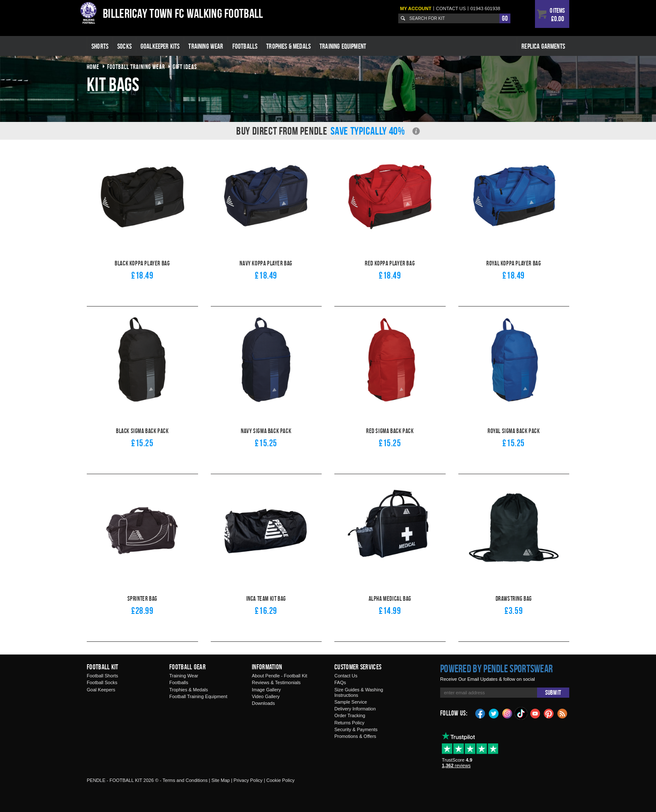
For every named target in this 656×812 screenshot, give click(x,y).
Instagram (507, 713)
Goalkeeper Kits (160, 46)
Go (505, 18)
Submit (553, 692)
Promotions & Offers (355, 736)
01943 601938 (485, 8)
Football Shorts (102, 676)
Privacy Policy (248, 780)
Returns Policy (349, 723)
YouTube (535, 713)
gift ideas (185, 67)
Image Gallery (266, 690)
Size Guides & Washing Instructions (359, 692)
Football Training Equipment (198, 696)
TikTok (521, 713)
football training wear (136, 67)
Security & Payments (356, 729)
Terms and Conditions (185, 780)
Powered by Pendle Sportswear (496, 668)
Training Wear (206, 46)
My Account (416, 8)
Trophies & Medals (288, 46)
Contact (451, 8)
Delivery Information (355, 709)
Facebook (480, 713)
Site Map (220, 780)
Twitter (494, 713)
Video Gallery (266, 696)
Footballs (245, 46)
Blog (562, 713)
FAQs (340, 682)
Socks (124, 46)
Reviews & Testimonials (276, 682)
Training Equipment (343, 46)
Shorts (100, 46)
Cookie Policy (280, 780)
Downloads (263, 703)
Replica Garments (543, 46)
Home (93, 67)
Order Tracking (350, 715)
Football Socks (102, 682)
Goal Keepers (101, 690)
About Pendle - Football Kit (280, 676)
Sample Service (351, 702)
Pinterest (549, 713)
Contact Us (346, 676)
